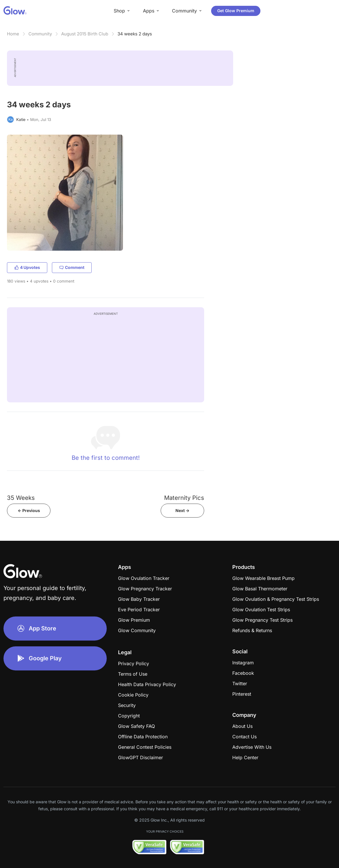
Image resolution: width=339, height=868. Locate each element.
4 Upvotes (27, 267)
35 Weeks (21, 498)
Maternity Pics (184, 498)
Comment (72, 267)
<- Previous (29, 510)
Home (13, 34)
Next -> (182, 510)
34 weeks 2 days (135, 34)
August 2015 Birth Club (85, 34)
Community (40, 34)
